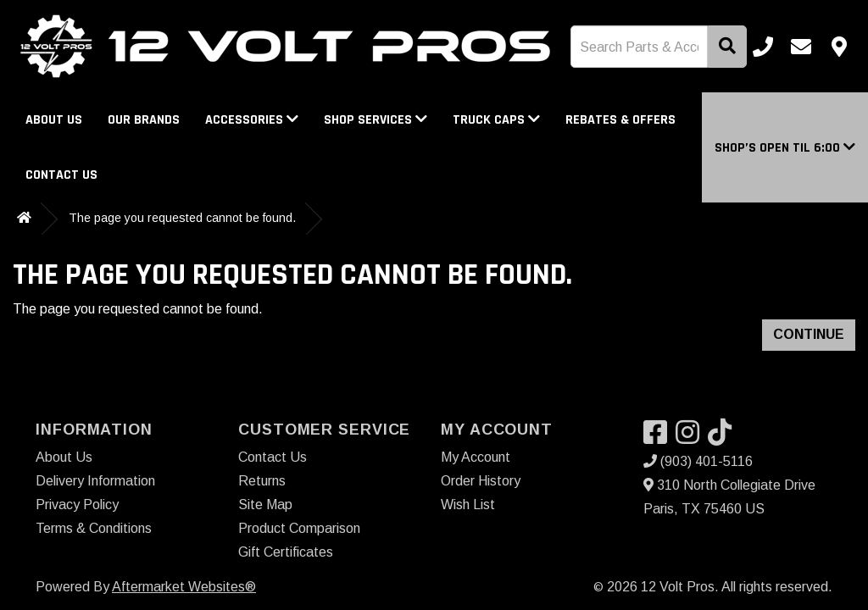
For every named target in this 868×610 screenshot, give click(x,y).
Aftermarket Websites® (184, 587)
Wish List (468, 505)
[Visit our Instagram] (692, 438)
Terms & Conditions (94, 528)
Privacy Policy (77, 505)
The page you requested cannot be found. (182, 218)
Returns (262, 481)
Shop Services (376, 120)
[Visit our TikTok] (724, 438)
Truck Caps (496, 120)
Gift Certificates (286, 552)
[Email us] (801, 47)
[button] (785, 148)
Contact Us (61, 175)
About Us (54, 120)
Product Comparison (299, 528)
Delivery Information (95, 481)
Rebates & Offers (620, 120)
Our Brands (144, 120)
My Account (476, 457)
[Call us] (763, 47)
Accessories (252, 120)
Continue (809, 334)
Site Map (265, 505)
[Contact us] (839, 47)
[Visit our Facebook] (659, 438)
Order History (481, 481)
